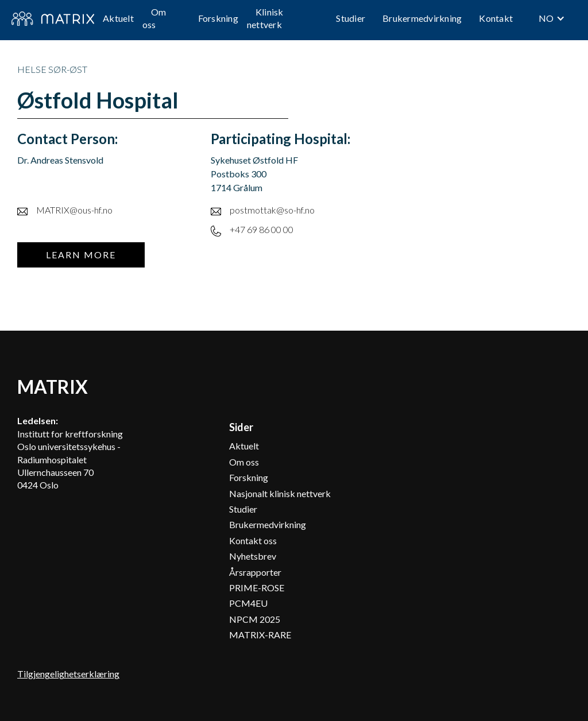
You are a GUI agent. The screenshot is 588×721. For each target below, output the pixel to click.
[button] (552, 18)
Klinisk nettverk (265, 18)
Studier (351, 18)
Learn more (81, 255)
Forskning (218, 18)
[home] (53, 19)
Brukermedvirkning (422, 18)
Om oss (154, 18)
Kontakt (496, 18)
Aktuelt (118, 18)
